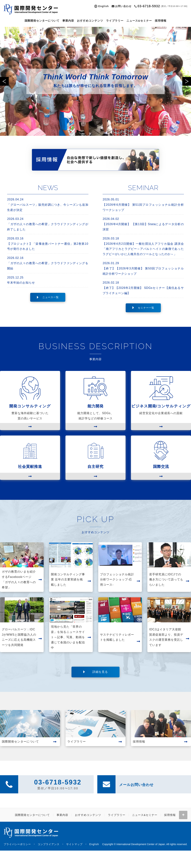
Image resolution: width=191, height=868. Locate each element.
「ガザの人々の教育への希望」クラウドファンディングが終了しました (48, 224)
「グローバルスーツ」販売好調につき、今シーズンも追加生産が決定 (48, 204)
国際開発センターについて (42, 21)
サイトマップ (74, 844)
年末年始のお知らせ (48, 280)
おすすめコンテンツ (90, 21)
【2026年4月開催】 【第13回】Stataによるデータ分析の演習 (143, 224)
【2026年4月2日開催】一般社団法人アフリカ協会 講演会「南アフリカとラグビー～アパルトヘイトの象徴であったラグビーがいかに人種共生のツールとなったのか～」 (143, 246)
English (104, 6)
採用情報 (161, 21)
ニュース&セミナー (139, 21)
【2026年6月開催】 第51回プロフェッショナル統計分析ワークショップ (143, 204)
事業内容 (68, 21)
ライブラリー (115, 21)
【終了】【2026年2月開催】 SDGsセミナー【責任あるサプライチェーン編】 (143, 287)
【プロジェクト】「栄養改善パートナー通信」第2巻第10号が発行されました (48, 243)
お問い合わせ (123, 6)
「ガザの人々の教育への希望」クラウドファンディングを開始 (48, 263)
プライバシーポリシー (17, 844)
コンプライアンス (49, 844)
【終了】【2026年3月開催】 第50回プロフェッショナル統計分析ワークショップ (143, 268)
